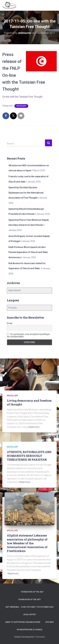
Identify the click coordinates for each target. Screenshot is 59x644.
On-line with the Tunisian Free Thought (22, 97)
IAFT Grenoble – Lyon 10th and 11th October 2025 (29, 607)
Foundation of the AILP (32, 592)
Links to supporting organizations (23, 622)
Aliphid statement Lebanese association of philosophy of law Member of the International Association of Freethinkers (27, 543)
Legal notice (30, 614)
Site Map (50, 622)
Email (10, 323)
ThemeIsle (40, 637)
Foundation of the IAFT (30, 599)
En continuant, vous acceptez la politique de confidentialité (28, 335)
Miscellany (21, 106)
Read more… (35, 427)
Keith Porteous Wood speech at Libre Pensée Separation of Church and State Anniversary (28, 252)
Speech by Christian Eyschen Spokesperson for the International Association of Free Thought (26, 193)
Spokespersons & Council (30, 630)
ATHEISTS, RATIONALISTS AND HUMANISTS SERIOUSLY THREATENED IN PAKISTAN (29, 456)
